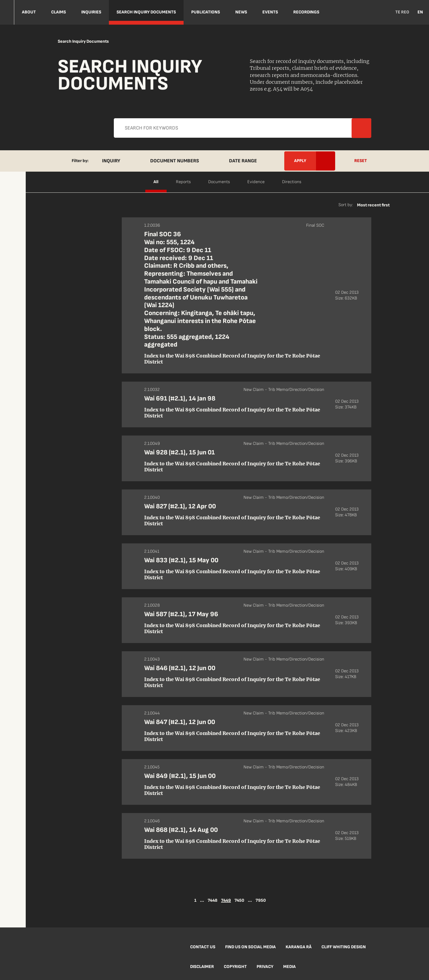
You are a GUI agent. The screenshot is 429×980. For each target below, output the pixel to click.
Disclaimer (202, 967)
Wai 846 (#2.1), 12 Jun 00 (180, 668)
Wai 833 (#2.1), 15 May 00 (181, 560)
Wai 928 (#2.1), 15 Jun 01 (179, 452)
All (156, 182)
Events (270, 12)
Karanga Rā (299, 947)
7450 (239, 901)
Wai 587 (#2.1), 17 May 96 (181, 614)
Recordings (306, 12)
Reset (361, 161)
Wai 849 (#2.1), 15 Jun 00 (180, 776)
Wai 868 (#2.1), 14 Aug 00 (181, 830)
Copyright (235, 967)
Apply (209, 132)
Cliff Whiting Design (344, 947)
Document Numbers (175, 161)
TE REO (402, 12)
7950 (261, 901)
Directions (292, 182)
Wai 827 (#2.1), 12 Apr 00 (180, 506)
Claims (59, 12)
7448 (213, 901)
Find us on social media (250, 947)
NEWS (241, 12)
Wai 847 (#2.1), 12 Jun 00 (180, 722)
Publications (206, 12)
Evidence (256, 182)
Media (289, 967)
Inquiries (91, 12)
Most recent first (373, 205)
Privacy (265, 967)
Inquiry (111, 161)
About (29, 12)
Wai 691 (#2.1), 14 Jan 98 (180, 398)
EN (420, 12)
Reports (183, 182)
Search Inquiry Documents (146, 12)
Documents (219, 182)
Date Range (243, 161)
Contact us (203, 947)
